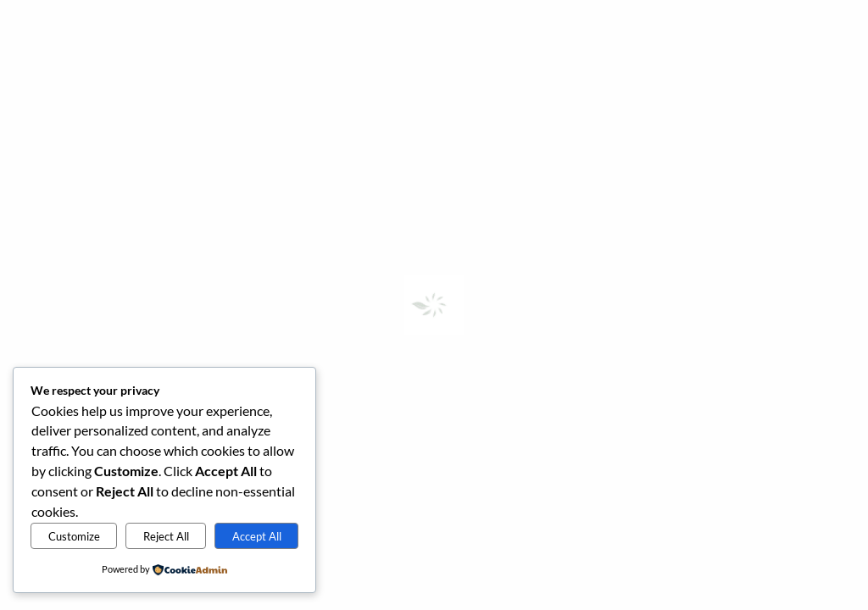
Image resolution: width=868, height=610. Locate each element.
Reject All (166, 536)
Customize (74, 536)
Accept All (257, 536)
